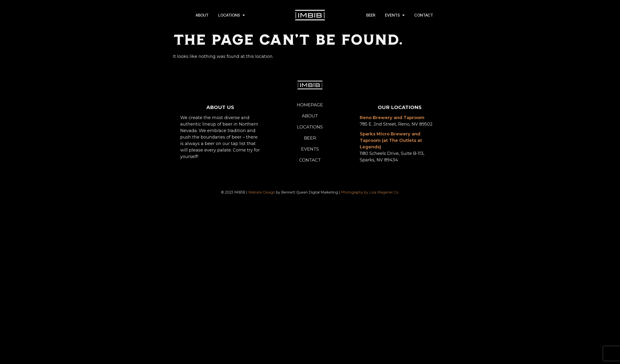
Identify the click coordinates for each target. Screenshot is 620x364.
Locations (232, 15)
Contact (424, 15)
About (202, 15)
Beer (371, 15)
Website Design (262, 192)
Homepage (310, 105)
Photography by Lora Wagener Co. (370, 192)
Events (395, 15)
